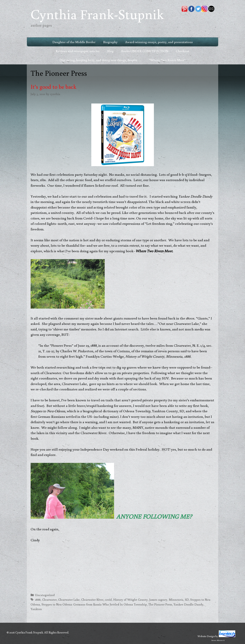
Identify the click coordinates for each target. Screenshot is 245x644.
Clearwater (49, 599)
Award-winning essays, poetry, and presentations (159, 42)
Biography (110, 42)
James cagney (158, 599)
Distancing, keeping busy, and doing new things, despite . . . (100, 60)
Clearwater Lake (69, 599)
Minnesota (176, 599)
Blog (110, 51)
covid (108, 599)
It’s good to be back (53, 87)
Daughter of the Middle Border (74, 42)
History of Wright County (131, 599)
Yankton (36, 609)
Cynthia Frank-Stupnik (97, 14)
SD (187, 599)
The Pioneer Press (160, 604)
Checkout (183, 51)
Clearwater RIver (92, 599)
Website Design (206, 636)
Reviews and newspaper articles (78, 51)
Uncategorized (45, 595)
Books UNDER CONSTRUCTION (145, 51)
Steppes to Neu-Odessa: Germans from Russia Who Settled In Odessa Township (94, 604)
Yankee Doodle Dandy (189, 604)
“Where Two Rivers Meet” (167, 60)
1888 (38, 599)
